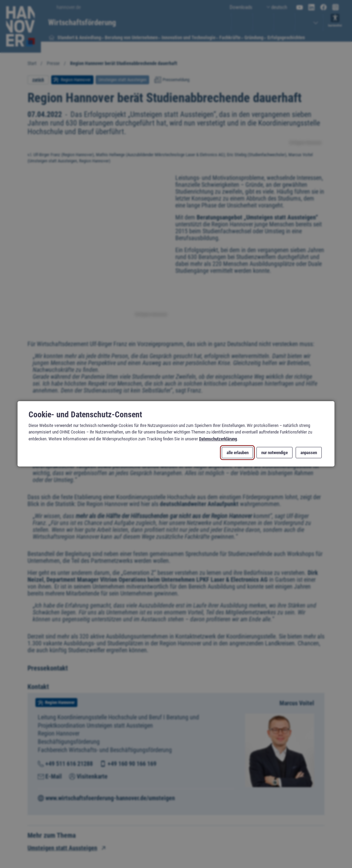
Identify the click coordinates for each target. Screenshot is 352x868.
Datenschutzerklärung (218, 439)
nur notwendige (274, 453)
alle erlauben (238, 453)
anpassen (309, 453)
